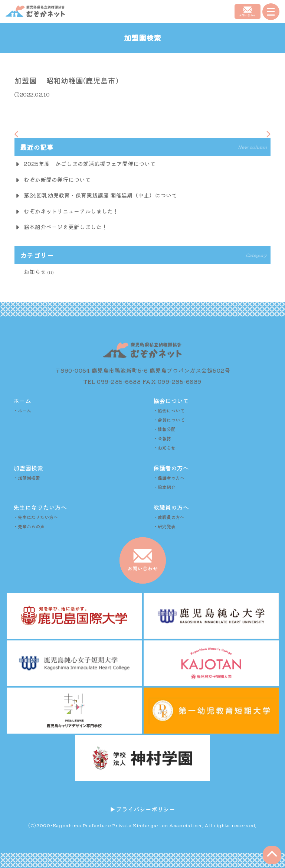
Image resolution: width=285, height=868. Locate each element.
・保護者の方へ (169, 478)
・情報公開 (164, 429)
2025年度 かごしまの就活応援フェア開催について (90, 164)
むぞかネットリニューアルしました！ (71, 211)
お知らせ (35, 272)
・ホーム (22, 410)
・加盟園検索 (27, 478)
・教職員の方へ (169, 517)
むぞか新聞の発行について (57, 180)
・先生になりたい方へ (36, 517)
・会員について (169, 420)
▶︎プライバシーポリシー (142, 809)
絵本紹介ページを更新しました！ (65, 227)
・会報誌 (162, 438)
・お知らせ (164, 448)
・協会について (169, 410)
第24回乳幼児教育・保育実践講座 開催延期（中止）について (100, 195)
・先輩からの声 (29, 526)
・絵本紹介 (164, 487)
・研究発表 (164, 526)
